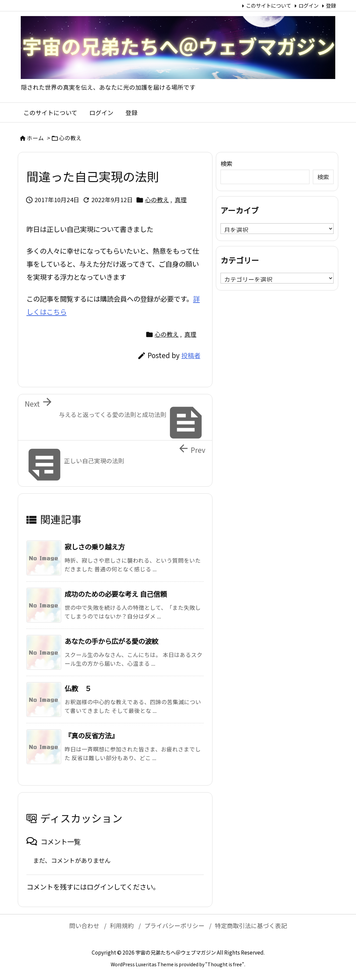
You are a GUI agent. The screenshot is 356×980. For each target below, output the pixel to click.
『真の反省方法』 (91, 735)
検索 (227, 163)
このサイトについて (269, 5)
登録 (331, 5)
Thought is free (225, 964)
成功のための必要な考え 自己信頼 (116, 594)
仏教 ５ (78, 688)
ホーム (35, 138)
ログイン (308, 5)
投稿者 (191, 355)
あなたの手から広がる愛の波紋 (111, 641)
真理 (181, 199)
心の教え (70, 138)
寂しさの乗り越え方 (95, 547)
